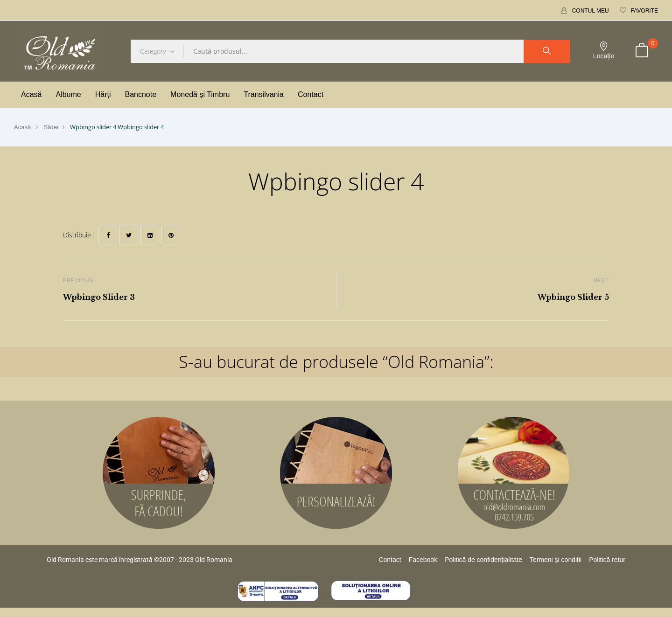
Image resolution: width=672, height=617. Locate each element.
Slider (51, 127)
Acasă (22, 127)
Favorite (639, 11)
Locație (604, 51)
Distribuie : (79, 235)
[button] (642, 51)
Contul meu (585, 11)
